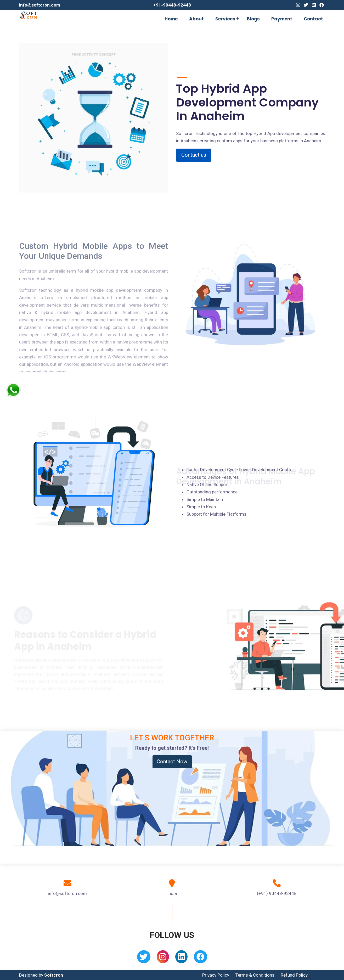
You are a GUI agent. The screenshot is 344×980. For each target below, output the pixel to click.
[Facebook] (322, 5)
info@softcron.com (40, 5)
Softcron (54, 975)
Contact (313, 19)
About (196, 19)
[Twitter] (306, 5)
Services (225, 19)
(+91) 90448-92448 (277, 893)
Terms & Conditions (255, 975)
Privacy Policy (216, 975)
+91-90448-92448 (172, 5)
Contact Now (172, 762)
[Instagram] (298, 5)
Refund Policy (294, 975)
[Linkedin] (314, 5)
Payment (282, 19)
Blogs (253, 19)
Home (171, 19)
